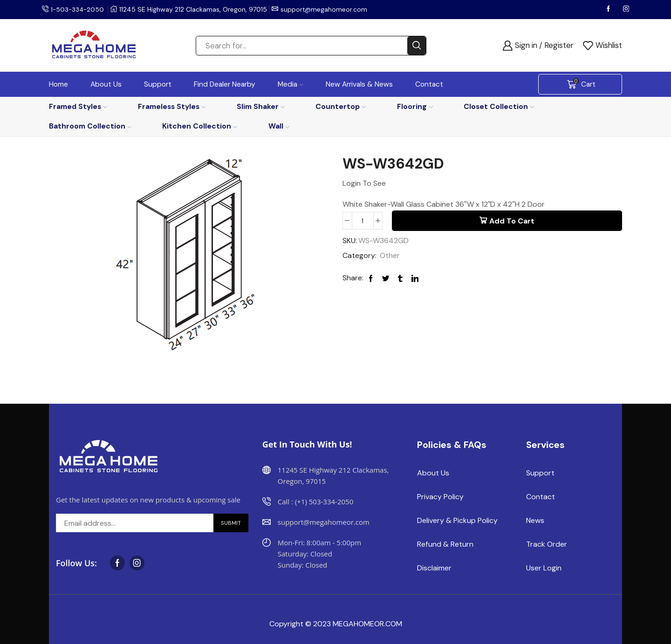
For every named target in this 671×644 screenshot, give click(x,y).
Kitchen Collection (200, 126)
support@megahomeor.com (326, 9)
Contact (429, 84)
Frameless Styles (172, 106)
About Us (106, 84)
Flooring (415, 106)
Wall (279, 126)
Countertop (341, 106)
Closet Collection (499, 106)
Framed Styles (78, 106)
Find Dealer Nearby (225, 84)
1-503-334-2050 (78, 9)
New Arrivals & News (359, 84)
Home (58, 84)
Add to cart (512, 221)
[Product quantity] (363, 221)
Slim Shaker (261, 106)
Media (291, 84)
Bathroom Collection (90, 126)
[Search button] (417, 46)
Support (158, 84)
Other (390, 256)
